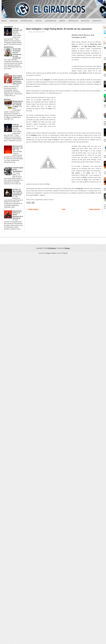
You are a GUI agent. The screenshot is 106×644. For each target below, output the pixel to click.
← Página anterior (33, 209)
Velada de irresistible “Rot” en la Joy (18, 30)
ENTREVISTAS (9, 47)
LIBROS (6, 74)
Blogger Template (51, 253)
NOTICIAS (7, 99)
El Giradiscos (52, 248)
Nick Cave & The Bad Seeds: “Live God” (18, 148)
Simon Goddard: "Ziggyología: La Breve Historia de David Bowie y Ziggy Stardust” (18, 80)
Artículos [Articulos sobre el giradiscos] (73, 21)
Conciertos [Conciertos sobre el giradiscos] (50, 21)
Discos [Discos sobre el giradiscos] (39, 21)
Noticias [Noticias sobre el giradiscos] (14, 21)
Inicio (4, 21)
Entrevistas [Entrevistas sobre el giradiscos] (27, 21)
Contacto (97, 21)
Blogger (67, 248)
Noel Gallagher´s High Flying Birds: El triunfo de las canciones (59, 29)
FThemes (65, 253)
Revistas (85, 21)
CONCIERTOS (8, 27)
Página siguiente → (95, 209)
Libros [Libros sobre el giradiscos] (62, 21)
